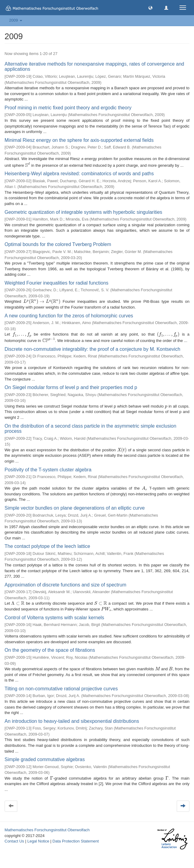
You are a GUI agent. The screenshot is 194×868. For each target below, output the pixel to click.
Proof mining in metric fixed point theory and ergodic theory (68, 108)
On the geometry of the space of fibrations (50, 650)
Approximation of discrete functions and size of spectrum (65, 585)
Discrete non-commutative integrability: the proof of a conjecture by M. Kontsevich (92, 349)
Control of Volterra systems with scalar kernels (54, 618)
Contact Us (14, 841)
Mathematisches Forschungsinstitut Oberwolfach (47, 830)
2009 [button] (16, 20)
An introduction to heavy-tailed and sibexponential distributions (72, 721)
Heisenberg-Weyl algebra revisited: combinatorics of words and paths (79, 174)
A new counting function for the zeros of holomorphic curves (69, 316)
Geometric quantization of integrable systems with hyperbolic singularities (83, 212)
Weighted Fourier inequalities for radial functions (56, 283)
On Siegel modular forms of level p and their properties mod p (71, 387)
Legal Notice (38, 841)
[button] (150, 7)
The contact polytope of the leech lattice (47, 546)
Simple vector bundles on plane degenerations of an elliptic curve (75, 508)
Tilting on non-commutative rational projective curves (61, 689)
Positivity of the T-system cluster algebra (48, 470)
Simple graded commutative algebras (45, 759)
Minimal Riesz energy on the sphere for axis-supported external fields (79, 140)
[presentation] (82, 159)
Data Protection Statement (76, 841)
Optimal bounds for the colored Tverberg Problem (58, 244)
